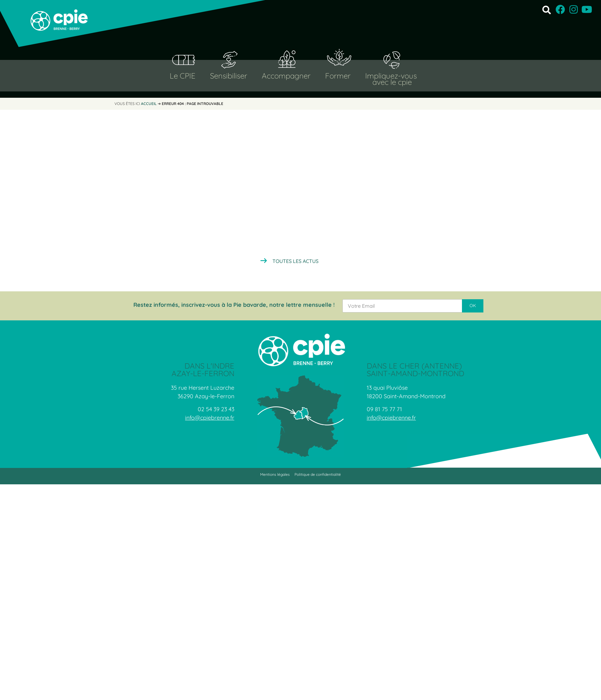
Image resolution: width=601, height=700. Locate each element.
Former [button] (338, 76)
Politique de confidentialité (318, 474)
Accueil (149, 104)
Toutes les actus (295, 261)
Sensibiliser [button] (229, 76)
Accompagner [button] (286, 76)
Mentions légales (275, 474)
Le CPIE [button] (183, 76)
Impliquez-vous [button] (391, 76)
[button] (547, 10)
